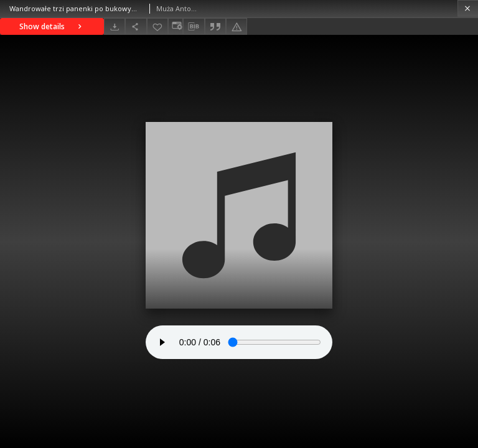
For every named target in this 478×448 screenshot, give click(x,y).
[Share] (136, 26)
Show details (52, 26)
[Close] (468, 8)
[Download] (115, 26)
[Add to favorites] (157, 26)
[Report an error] (237, 26)
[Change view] (176, 26)
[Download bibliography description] (194, 27)
